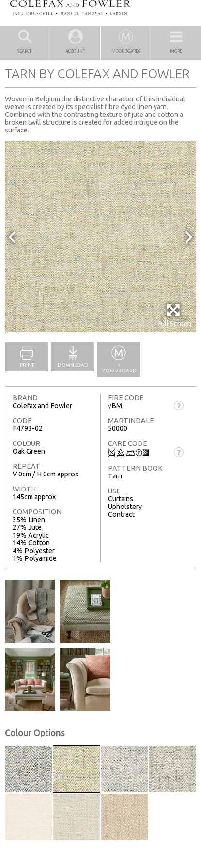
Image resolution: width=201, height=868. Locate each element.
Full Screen (174, 315)
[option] (100, 237)
